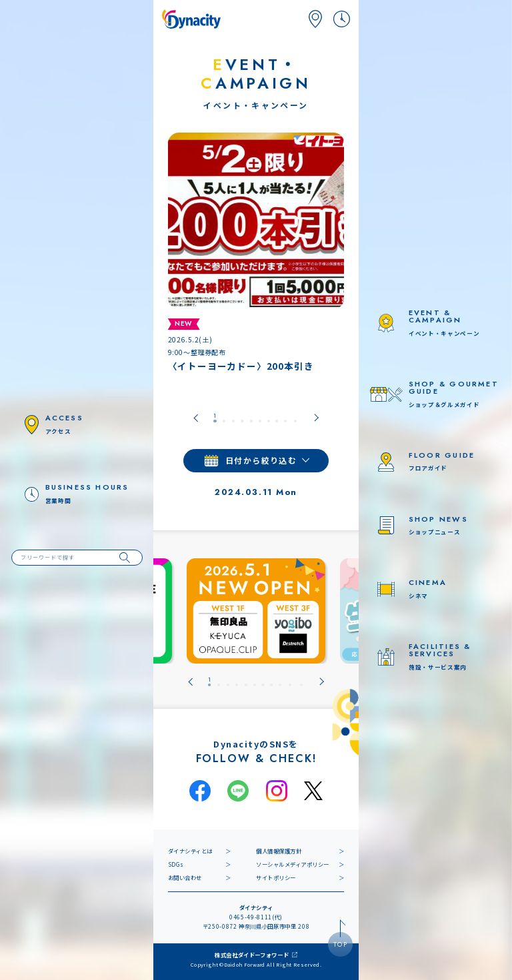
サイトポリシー (276, 877)
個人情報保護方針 (279, 851)
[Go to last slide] (196, 418)
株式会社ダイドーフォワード (252, 955)
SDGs (176, 864)
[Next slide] (316, 418)
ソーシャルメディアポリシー (293, 864)
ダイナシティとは (190, 851)
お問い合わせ (185, 877)
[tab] (215, 418)
